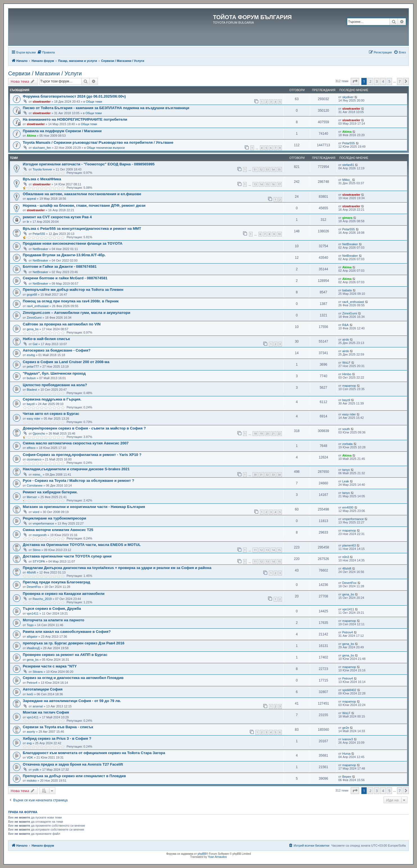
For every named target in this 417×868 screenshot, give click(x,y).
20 (267, 434)
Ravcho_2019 (42, 599)
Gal (35, 344)
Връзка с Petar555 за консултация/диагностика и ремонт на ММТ (82, 229)
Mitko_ (347, 180)
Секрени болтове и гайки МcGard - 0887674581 (65, 278)
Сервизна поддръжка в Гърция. (52, 399)
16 (273, 184)
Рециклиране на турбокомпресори (55, 518)
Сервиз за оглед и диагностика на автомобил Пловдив (73, 678)
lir (28, 222)
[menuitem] (46, 52)
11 (255, 550)
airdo (346, 339)
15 (267, 184)
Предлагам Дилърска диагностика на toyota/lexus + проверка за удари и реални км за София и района (117, 568)
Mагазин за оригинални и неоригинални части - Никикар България (84, 507)
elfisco (31, 448)
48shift (31, 572)
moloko (32, 781)
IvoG (30, 694)
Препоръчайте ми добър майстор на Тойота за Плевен (73, 290)
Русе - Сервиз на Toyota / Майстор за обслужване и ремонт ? (79, 481)
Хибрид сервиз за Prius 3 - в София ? (57, 738)
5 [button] (389, 81)
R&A (345, 325)
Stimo (37, 550)
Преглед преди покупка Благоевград (56, 582)
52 (261, 169)
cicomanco (34, 459)
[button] (355, 81)
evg (29, 743)
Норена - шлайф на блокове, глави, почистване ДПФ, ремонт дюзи (84, 205)
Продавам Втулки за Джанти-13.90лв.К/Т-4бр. (64, 255)
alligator (32, 637)
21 (273, 434)
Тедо (30, 625)
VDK (30, 757)
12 (261, 550)
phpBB (202, 854)
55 (279, 169)
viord (36, 512)
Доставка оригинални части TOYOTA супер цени (67, 556)
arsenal (38, 706)
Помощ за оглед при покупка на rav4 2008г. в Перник (71, 301)
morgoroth (40, 535)
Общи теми (94, 102)
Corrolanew (35, 485)
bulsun (31, 378)
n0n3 (346, 557)
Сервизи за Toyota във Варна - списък (58, 727)
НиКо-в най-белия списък (46, 339)
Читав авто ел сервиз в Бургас (51, 414)
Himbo (347, 374)
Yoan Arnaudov (217, 857)
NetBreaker (40, 249)
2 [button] (370, 81)
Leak (346, 481)
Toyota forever (42, 169)
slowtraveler (42, 102)
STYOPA (39, 561)
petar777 (33, 366)
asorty (31, 732)
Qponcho (39, 433)
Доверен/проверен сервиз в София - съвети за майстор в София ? (84, 428)
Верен (347, 777)
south (346, 429)
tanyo (346, 470)
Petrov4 (348, 632)
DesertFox (34, 587)
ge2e (346, 728)
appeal (31, 199)
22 (279, 434)
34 (279, 475)
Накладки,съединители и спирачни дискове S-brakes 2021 (76, 469)
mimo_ (37, 475)
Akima (31, 136)
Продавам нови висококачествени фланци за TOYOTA (73, 243)
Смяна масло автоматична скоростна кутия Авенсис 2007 (76, 443)
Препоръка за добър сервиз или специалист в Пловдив (74, 776)
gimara (347, 218)
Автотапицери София (43, 689)
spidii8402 (349, 690)
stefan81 (348, 165)
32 (267, 475)
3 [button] (377, 81)
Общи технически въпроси (106, 148)
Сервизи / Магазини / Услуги (45, 73)
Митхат (32, 497)
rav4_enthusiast (38, 306)
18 (255, 434)
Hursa (346, 754)
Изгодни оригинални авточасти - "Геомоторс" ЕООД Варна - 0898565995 (89, 164)
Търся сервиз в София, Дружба (52, 609)
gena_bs (33, 329)
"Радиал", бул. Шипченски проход (54, 373)
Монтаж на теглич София (46, 712)
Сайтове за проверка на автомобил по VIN (62, 324)
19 (261, 434)
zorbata (347, 444)
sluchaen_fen (42, 148)
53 (267, 169)
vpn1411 (33, 613)
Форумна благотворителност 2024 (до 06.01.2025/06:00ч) (74, 96)
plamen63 (349, 545)
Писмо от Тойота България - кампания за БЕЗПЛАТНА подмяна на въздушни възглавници (106, 108)
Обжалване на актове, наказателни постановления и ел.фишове (82, 194)
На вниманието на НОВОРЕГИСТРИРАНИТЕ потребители (75, 119)
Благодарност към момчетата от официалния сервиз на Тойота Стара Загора (94, 753)
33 (273, 475)
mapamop (349, 386)
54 (273, 169)
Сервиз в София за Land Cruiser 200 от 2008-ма (66, 362)
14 (261, 184)
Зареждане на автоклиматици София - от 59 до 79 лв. (72, 701)
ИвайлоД (33, 648)
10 (279, 234)
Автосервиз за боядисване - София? (57, 350)
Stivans (38, 672)
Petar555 (349, 143)
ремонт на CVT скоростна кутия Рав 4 (57, 217)
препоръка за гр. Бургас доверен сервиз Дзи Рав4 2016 (74, 643)
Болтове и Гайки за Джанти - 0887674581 (60, 267)
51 (255, 169)
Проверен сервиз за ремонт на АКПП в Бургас (65, 655)
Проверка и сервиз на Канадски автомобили (64, 594)
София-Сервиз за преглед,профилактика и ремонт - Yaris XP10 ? (82, 455)
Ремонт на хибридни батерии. (50, 492)
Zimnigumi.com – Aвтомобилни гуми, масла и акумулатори (77, 313)
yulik (36, 770)
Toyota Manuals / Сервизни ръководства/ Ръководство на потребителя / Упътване (98, 142)
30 (255, 475)
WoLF (346, 363)
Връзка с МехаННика (42, 179)
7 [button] (400, 81)
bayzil (31, 404)
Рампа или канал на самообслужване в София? (67, 632)
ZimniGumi (34, 318)
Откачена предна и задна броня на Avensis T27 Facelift (73, 764)
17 (279, 184)
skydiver (348, 97)
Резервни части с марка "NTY (50, 666)
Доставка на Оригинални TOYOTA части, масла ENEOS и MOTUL (82, 545)
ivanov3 (348, 739)
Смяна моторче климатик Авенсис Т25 (58, 530)
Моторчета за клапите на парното (54, 620)
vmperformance (43, 523)
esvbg (31, 355)
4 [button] (383, 81)
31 (261, 475)
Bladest (32, 390)
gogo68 (32, 294)
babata (347, 290)
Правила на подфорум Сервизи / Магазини (62, 131)
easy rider (33, 419)
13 (255, 184)
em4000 (348, 507)
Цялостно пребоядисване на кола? (55, 385)
